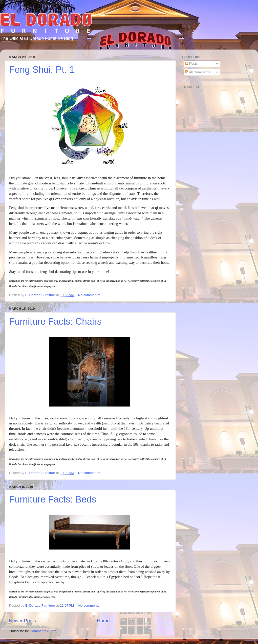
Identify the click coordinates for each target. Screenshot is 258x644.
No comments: (90, 295)
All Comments (198, 72)
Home (103, 621)
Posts (191, 64)
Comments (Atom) (44, 631)
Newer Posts (22, 621)
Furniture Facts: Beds (53, 499)
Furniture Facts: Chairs (55, 321)
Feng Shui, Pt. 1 (42, 70)
